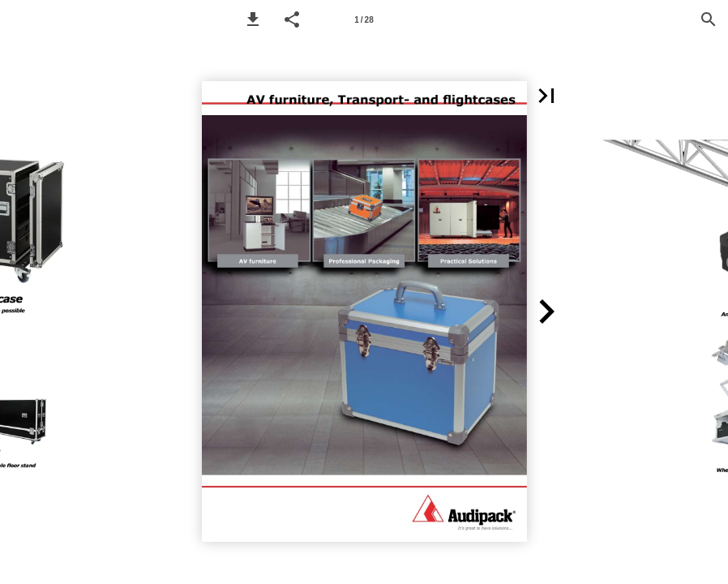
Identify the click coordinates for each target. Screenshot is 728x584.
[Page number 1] (364, 19)
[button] (253, 19)
